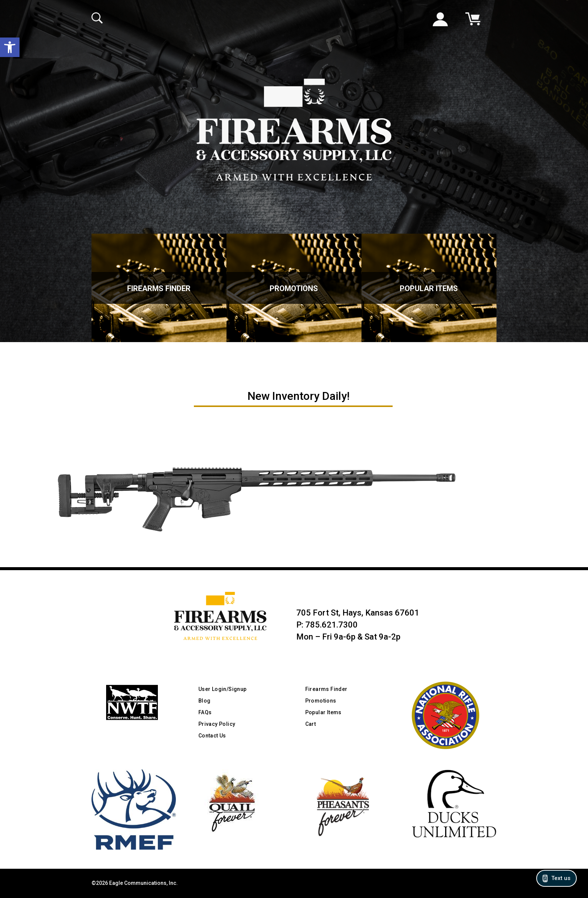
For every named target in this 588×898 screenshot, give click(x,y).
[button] (10, 47)
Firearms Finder (159, 288)
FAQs (205, 712)
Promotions (294, 288)
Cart (311, 724)
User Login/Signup (223, 689)
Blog (205, 701)
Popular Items (429, 288)
